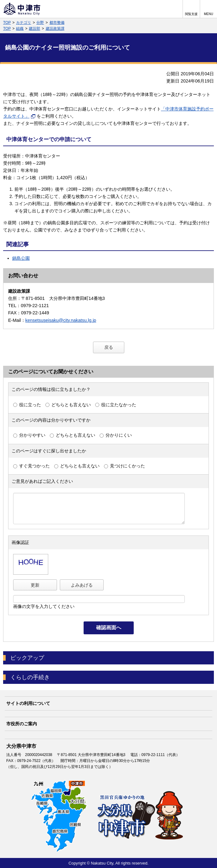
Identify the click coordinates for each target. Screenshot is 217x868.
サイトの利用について (28, 703)
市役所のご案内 (22, 724)
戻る (109, 347)
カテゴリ (23, 23)
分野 (40, 23)
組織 (20, 29)
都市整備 (57, 23)
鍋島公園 (21, 258)
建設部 (34, 29)
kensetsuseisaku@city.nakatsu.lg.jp (61, 320)
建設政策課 (55, 29)
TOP (7, 23)
